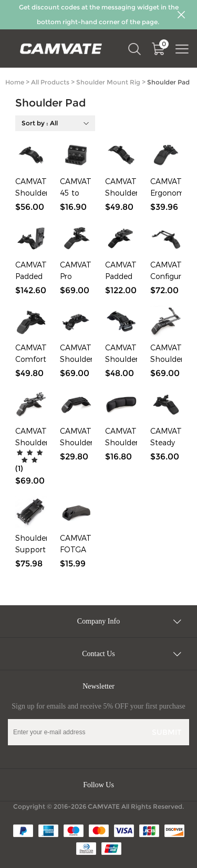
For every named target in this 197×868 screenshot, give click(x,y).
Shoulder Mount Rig (108, 82)
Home (15, 82)
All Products (50, 82)
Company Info (98, 621)
